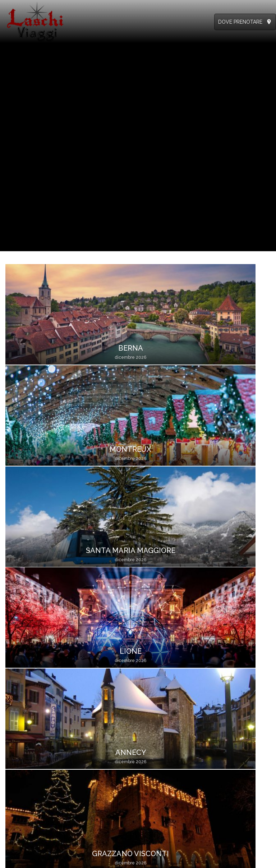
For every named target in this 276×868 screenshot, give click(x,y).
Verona (38, 558)
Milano (171, 454)
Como (38, 662)
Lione (237, 350)
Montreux (105, 350)
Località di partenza (100, 812)
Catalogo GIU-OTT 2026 (172, 749)
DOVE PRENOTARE (240, 22)
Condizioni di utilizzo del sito (147, 860)
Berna (39, 350)
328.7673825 (43, 733)
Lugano (237, 454)
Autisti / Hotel (228, 757)
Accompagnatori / (234, 749)
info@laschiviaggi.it (27, 757)
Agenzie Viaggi (230, 741)
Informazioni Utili (97, 741)
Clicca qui (17, 780)
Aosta (105, 558)
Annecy (39, 454)
